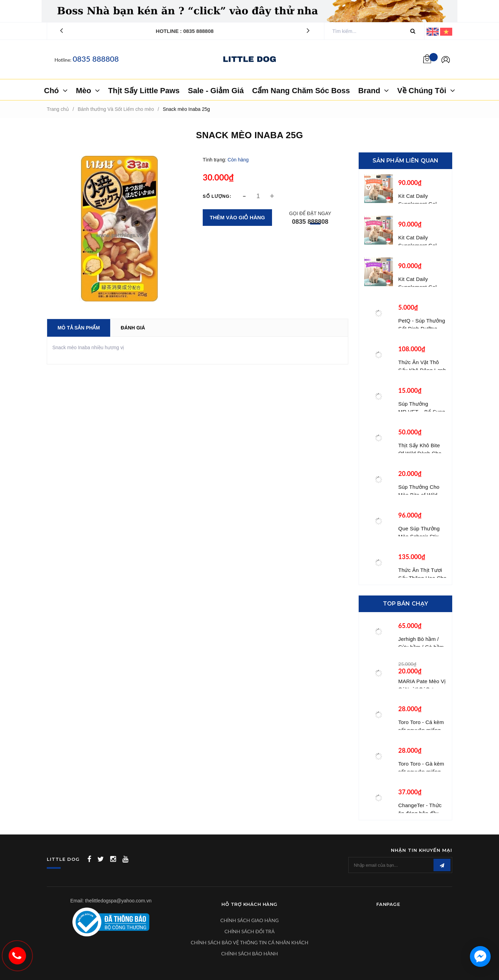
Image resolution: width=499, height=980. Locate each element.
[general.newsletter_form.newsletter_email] (400, 865)
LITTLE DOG (63, 859)
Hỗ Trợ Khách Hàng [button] (249, 904)
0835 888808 (96, 59)
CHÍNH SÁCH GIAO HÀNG (249, 920)
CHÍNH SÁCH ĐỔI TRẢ (250, 931)
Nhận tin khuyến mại (422, 850)
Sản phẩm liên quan (406, 161)
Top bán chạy (406, 604)
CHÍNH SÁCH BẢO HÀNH (249, 953)
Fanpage (388, 904)
